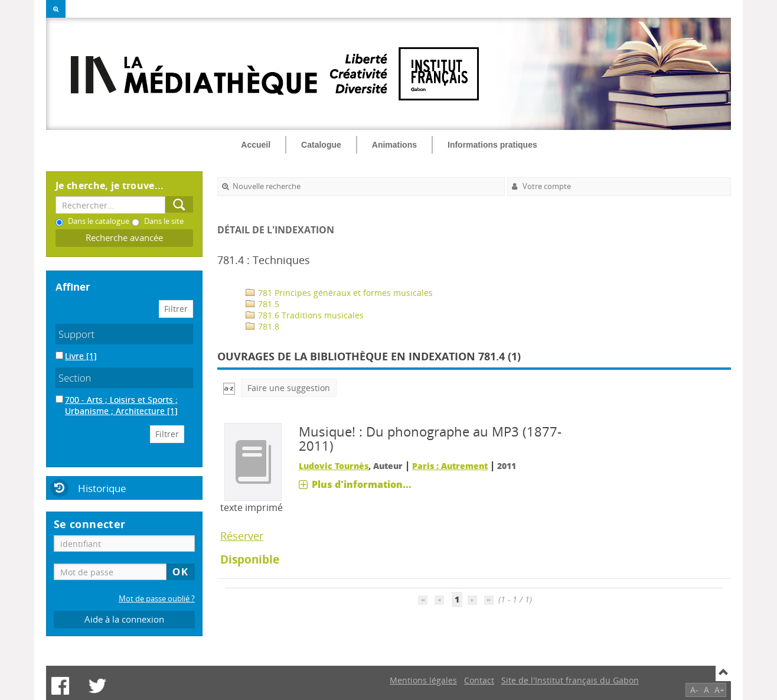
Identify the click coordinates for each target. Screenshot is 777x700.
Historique (102, 488)
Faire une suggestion (289, 388)
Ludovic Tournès (334, 466)
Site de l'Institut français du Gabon (570, 680)
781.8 (262, 326)
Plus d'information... (362, 484)
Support (76, 334)
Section (75, 378)
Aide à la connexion (124, 619)
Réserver (242, 536)
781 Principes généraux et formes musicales (339, 293)
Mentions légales (423, 680)
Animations (394, 145)
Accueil (256, 145)
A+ (719, 690)
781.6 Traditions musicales (305, 315)
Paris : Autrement (450, 466)
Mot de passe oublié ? (157, 599)
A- (694, 690)
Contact (479, 680)
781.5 (262, 304)
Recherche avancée (124, 238)
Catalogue (321, 145)
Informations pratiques (492, 145)
